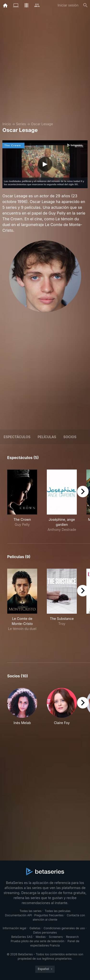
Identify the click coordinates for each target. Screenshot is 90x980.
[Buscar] (85, 5)
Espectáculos (17, 437)
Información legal (14, 928)
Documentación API (18, 915)
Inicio (7, 124)
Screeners (56, 937)
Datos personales (45, 932)
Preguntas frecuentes (49, 915)
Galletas (35, 928)
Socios (70, 437)
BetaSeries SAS (22, 937)
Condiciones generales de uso (64, 928)
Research (72, 937)
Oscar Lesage (42, 124)
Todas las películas (57, 911)
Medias (41, 937)
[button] (22, 709)
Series (21, 124)
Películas (47, 437)
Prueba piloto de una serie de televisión (38, 941)
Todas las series (30, 911)
